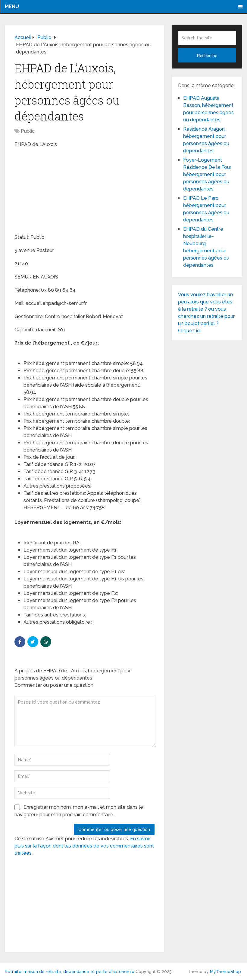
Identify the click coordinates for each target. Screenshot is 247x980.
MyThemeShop (225, 972)
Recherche (207, 56)
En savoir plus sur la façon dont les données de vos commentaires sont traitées (84, 846)
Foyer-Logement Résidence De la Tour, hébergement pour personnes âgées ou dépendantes (207, 174)
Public (28, 131)
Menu (12, 6)
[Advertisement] (60, 192)
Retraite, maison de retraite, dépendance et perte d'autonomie (70, 972)
